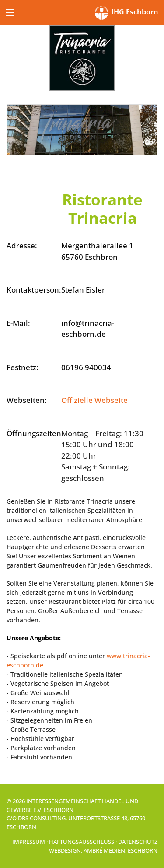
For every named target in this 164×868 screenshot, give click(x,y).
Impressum (29, 842)
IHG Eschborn (127, 13)
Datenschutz (138, 842)
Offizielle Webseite (94, 400)
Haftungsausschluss (82, 842)
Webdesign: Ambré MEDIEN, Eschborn (103, 850)
